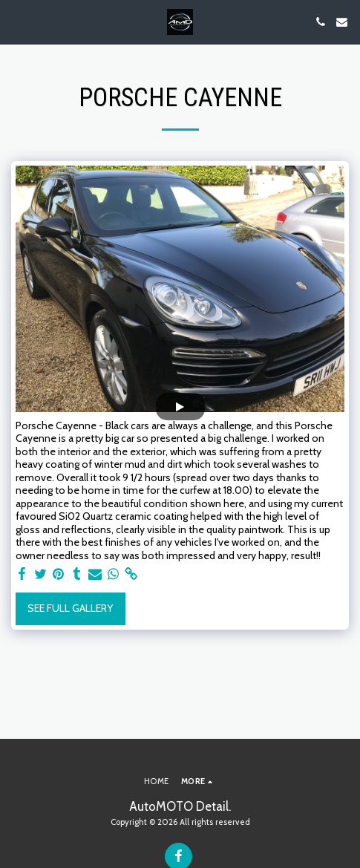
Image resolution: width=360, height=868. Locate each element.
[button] (16, 22)
